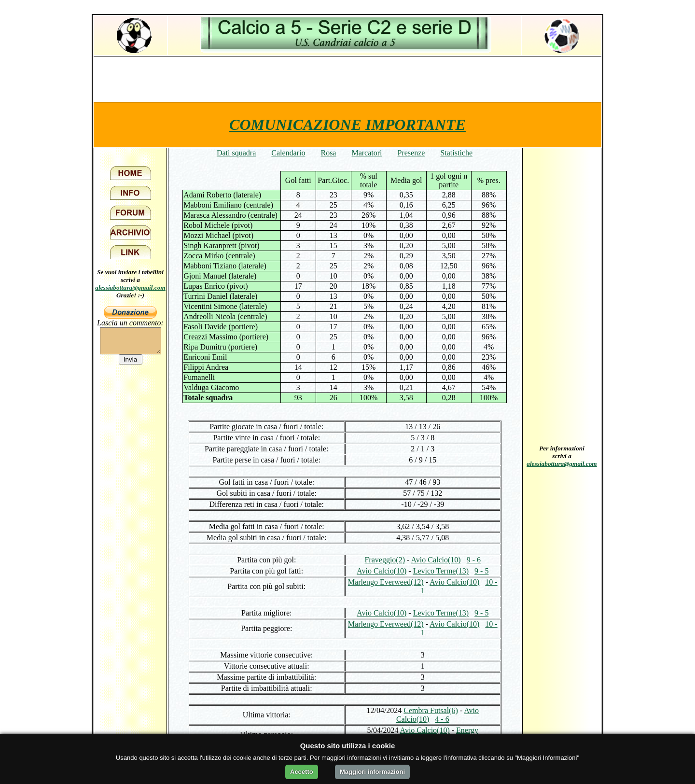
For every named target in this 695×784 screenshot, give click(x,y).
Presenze (411, 153)
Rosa (328, 153)
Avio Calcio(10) (436, 560)
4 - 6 (442, 719)
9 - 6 (474, 560)
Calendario (288, 153)
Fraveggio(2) (385, 560)
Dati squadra (236, 153)
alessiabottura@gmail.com (130, 287)
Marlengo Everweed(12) (386, 582)
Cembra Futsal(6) (431, 710)
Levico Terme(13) (441, 571)
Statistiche (456, 153)
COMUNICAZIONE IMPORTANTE (347, 125)
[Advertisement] (347, 79)
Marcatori (367, 153)
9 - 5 (481, 571)
